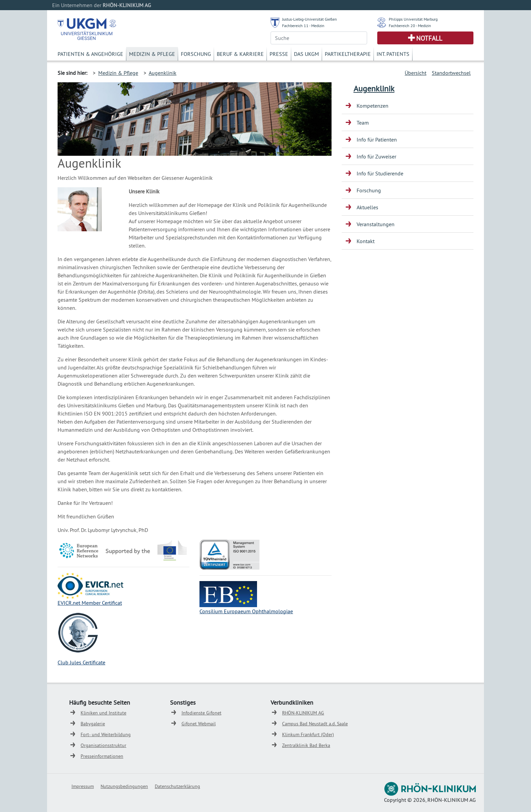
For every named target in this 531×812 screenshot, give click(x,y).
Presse (279, 54)
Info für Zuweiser (376, 156)
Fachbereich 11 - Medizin (303, 26)
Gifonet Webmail (199, 724)
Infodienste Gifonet (201, 713)
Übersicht (416, 73)
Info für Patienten (377, 140)
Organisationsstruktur (103, 745)
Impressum (83, 786)
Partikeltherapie (348, 54)
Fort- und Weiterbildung (106, 734)
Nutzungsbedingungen (124, 786)
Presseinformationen (102, 756)
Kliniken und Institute (103, 713)
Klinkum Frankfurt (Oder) (308, 734)
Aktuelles (367, 207)
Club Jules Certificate (81, 662)
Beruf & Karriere (240, 54)
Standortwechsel (451, 73)
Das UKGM (306, 54)
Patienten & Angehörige (90, 54)
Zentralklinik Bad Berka (306, 745)
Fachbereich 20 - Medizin (410, 26)
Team (363, 123)
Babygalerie (93, 724)
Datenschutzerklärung (177, 786)
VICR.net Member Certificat (91, 603)
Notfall (429, 38)
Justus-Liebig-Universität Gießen (310, 19)
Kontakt (366, 241)
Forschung (196, 54)
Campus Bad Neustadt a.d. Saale (315, 724)
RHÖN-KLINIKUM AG (303, 713)
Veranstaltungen (376, 224)
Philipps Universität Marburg (413, 19)
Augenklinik (163, 73)
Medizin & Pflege (152, 54)
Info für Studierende (380, 173)
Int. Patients (393, 54)
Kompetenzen (373, 106)
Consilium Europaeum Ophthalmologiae (246, 611)
